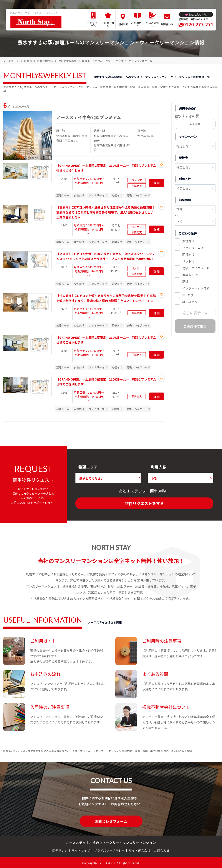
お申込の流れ (152, 24)
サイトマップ (81, 850)
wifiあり (188, 295)
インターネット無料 (196, 288)
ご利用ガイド (138, 24)
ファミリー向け (193, 248)
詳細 (157, 183)
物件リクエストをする (144, 503)
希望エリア (88, 467)
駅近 (185, 281)
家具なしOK (190, 275)
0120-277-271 (198, 24)
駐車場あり (190, 302)
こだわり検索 (108, 24)
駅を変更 (195, 124)
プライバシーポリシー (109, 850)
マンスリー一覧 (93, 24)
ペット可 (188, 261)
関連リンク (60, 850)
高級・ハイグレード (196, 268)
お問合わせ (167, 24)
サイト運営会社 (139, 850)
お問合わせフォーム (111, 821)
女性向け (188, 241)
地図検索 (123, 24)
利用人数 (159, 467)
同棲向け (188, 255)
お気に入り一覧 (198, 14)
